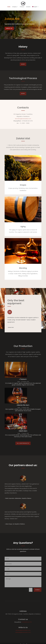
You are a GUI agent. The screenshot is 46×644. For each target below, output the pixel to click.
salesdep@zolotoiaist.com (23, 632)
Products (22, 7)
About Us (9, 28)
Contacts (28, 7)
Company (14, 7)
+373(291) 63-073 (26, 622)
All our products (23, 443)
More (23, 64)
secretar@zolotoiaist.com (23, 119)
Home (9, 7)
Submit (38, 590)
